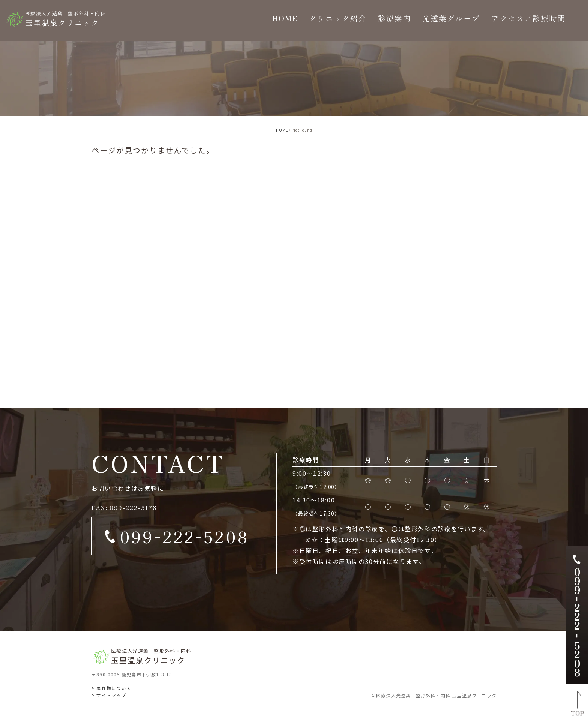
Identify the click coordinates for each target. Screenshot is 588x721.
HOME (282, 130)
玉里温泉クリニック (65, 19)
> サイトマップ (109, 695)
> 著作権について (111, 688)
